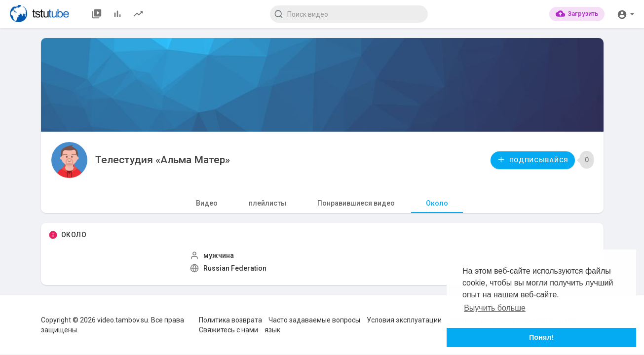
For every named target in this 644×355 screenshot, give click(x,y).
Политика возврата (230, 320)
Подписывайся (532, 160)
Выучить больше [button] (495, 308)
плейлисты (267, 203)
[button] (625, 14)
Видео (207, 203)
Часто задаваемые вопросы (314, 320)
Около (437, 203)
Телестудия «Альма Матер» (163, 160)
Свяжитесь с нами (228, 330)
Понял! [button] (541, 337)
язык (272, 330)
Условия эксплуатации (404, 320)
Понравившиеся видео (356, 203)
